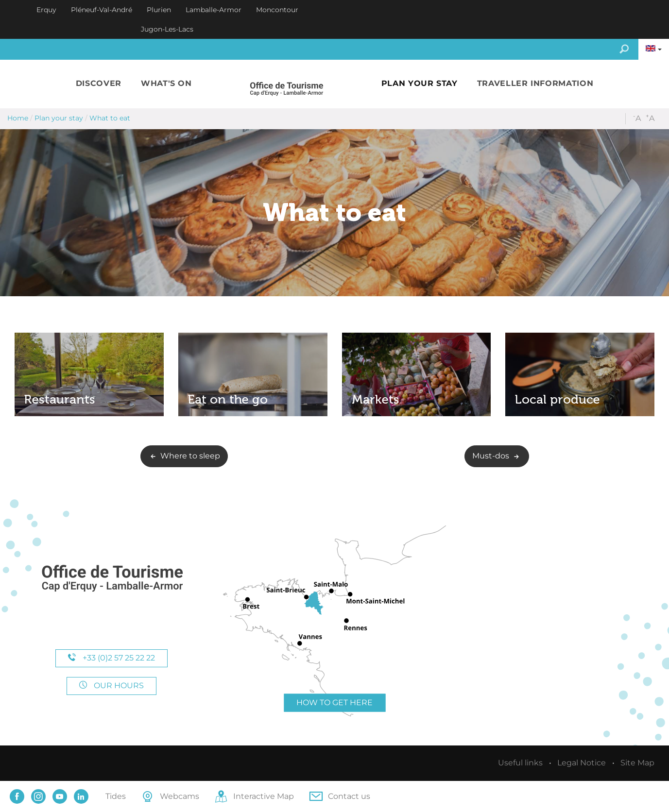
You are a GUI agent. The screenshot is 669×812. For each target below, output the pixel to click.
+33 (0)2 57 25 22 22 (111, 658)
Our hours (111, 685)
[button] (99, 84)
